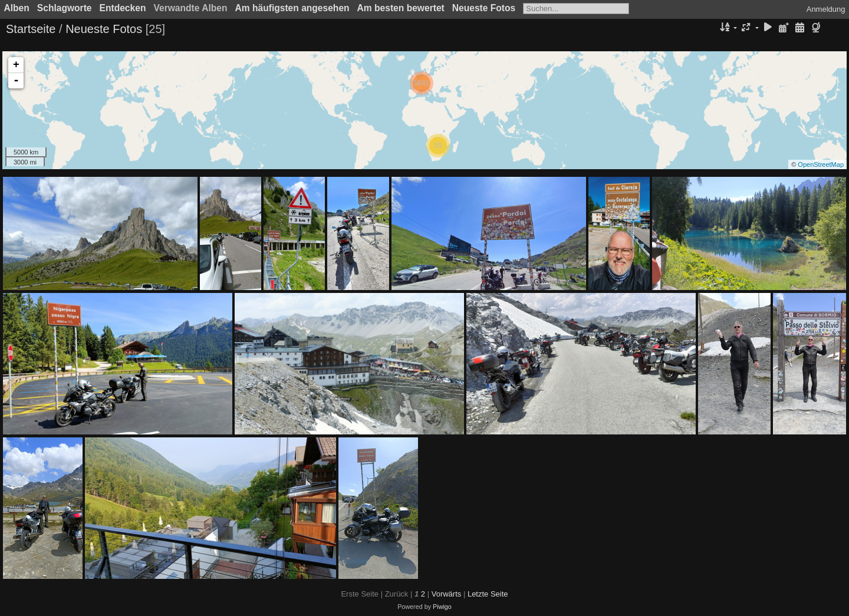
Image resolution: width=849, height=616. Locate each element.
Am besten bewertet (401, 8)
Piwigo (442, 607)
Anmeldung (826, 9)
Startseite (31, 29)
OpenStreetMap (821, 164)
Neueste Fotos (484, 8)
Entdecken (123, 8)
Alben (17, 8)
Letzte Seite (488, 594)
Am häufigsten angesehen (292, 8)
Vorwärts (447, 594)
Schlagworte (65, 8)
